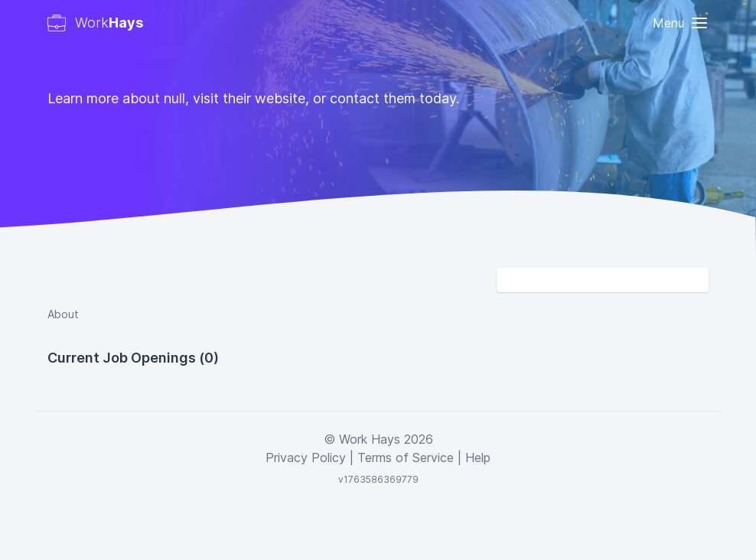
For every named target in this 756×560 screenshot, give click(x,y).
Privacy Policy (306, 457)
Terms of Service (406, 457)
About (63, 314)
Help (478, 457)
